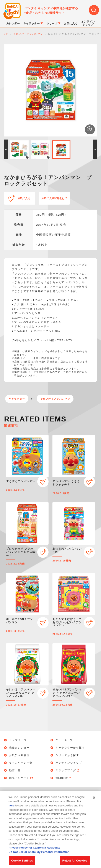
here (11, 808)
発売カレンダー (19, 748)
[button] (6, 149)
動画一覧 (15, 770)
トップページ (18, 740)
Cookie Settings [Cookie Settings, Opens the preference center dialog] (22, 863)
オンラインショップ (69, 763)
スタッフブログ (68, 770)
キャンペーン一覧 (21, 763)
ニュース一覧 (64, 740)
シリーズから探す (67, 755)
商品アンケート (21, 778)
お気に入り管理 (19, 755)
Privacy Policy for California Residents (34, 850)
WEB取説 (64, 778)
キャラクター (17, 399)
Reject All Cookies (75, 863)
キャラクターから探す (70, 748)
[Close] (94, 800)
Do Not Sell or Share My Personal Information (39, 854)
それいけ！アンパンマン (55, 399)
